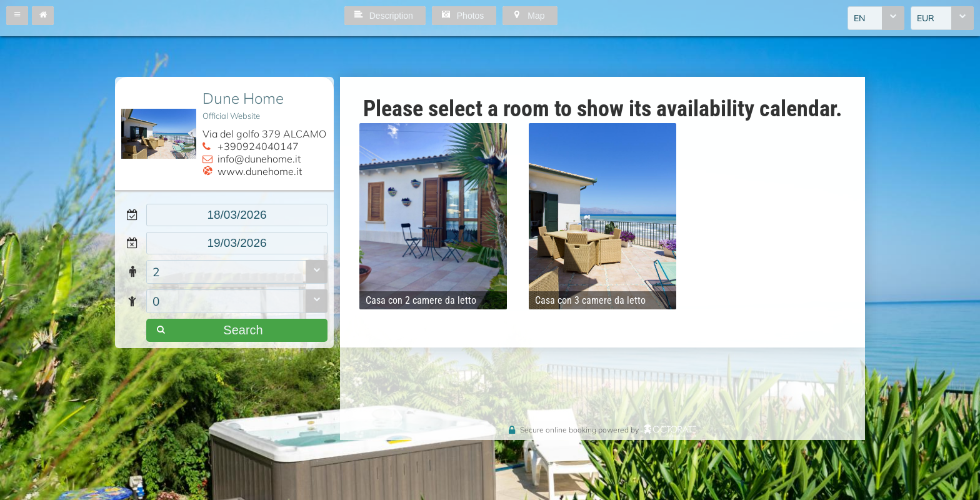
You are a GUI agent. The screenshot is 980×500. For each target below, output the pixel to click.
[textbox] (237, 215)
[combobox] (876, 18)
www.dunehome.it (260, 171)
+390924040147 (258, 146)
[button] (17, 16)
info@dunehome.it (259, 159)
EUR (926, 18)
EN (859, 18)
